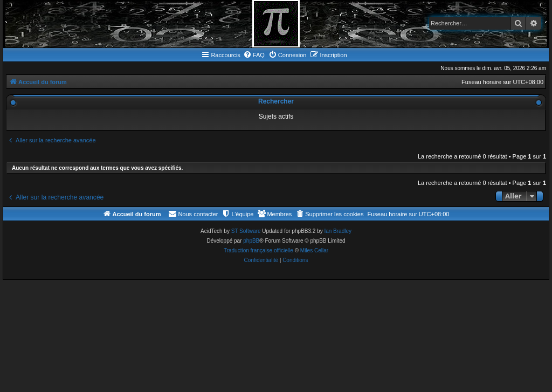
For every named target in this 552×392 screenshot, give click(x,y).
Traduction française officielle (258, 250)
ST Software (246, 231)
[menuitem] (254, 55)
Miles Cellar (314, 250)
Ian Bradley (338, 231)
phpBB (251, 241)
